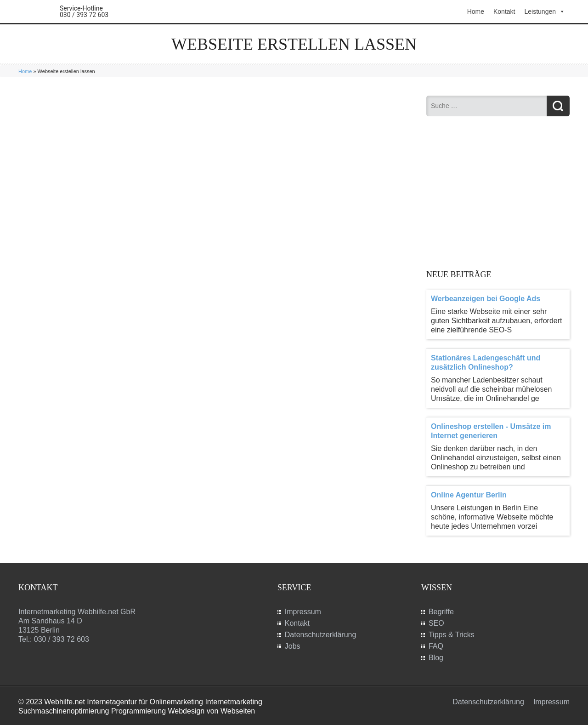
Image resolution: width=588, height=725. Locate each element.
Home (476, 11)
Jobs (293, 646)
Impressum (303, 612)
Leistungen (545, 11)
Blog (436, 658)
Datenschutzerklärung (321, 635)
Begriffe (441, 612)
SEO (436, 623)
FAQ (436, 646)
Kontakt (504, 11)
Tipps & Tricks (452, 635)
